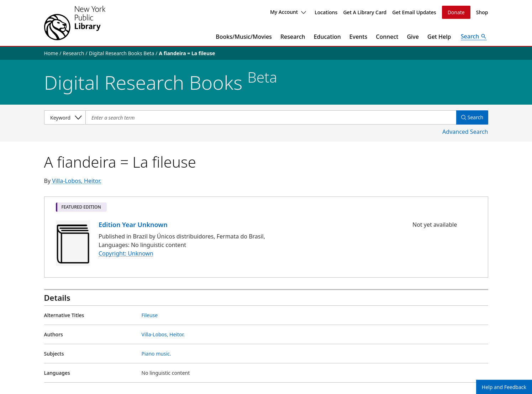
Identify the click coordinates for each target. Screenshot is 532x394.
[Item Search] (270, 117)
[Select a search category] (65, 117)
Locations (326, 12)
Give (413, 37)
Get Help (439, 37)
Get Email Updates (414, 12)
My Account (288, 12)
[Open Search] (474, 37)
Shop (482, 12)
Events (358, 37)
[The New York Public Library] (75, 23)
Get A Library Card (365, 12)
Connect (387, 37)
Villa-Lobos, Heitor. (77, 181)
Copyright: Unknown (126, 254)
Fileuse (150, 315)
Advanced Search (465, 132)
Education (327, 37)
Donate (456, 12)
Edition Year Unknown (133, 225)
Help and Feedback (504, 387)
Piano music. (156, 354)
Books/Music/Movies (244, 37)
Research (293, 37)
